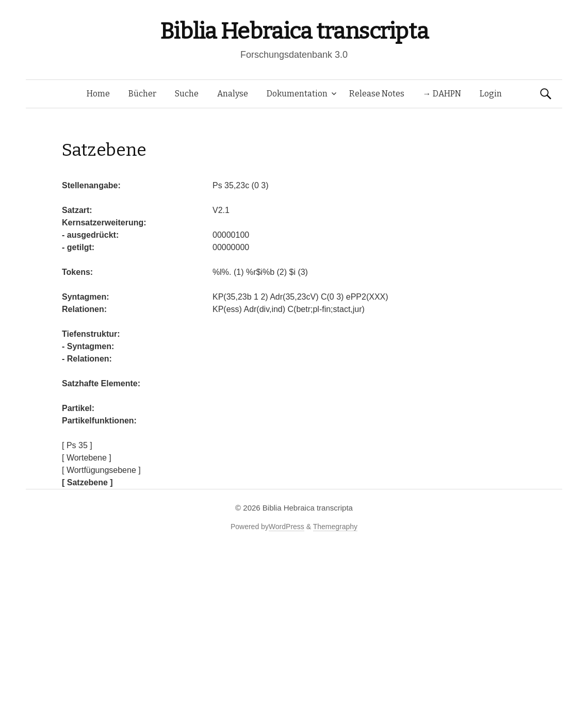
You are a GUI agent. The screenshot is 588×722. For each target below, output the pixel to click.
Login (491, 94)
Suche (187, 94)
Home (98, 94)
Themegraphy (335, 527)
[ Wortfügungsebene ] (101, 470)
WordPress (287, 527)
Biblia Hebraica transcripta (294, 31)
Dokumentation (297, 94)
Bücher (142, 94)
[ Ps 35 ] (77, 445)
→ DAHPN (442, 94)
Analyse (233, 94)
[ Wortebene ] (87, 458)
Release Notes (377, 94)
